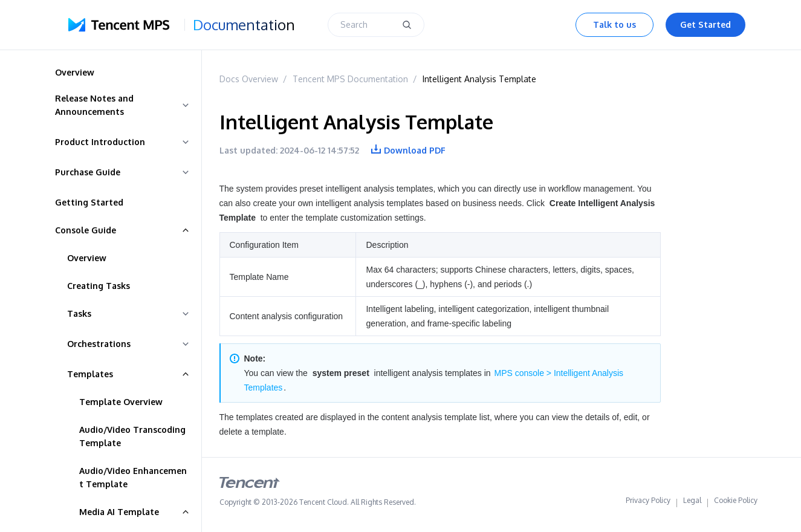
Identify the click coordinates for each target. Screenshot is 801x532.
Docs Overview (249, 79)
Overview (87, 258)
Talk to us (615, 24)
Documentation (244, 25)
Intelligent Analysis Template (479, 79)
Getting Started (89, 202)
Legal (692, 503)
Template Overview (121, 402)
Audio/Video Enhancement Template (133, 477)
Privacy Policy (648, 503)
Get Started (705, 24)
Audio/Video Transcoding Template (132, 436)
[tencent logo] (250, 485)
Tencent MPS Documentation (350, 79)
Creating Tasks (99, 286)
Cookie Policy (736, 503)
